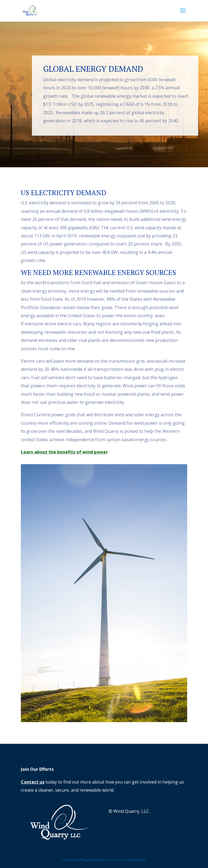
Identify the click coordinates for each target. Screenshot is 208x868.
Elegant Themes (94, 860)
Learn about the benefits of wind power (64, 452)
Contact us (33, 782)
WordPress (137, 860)
